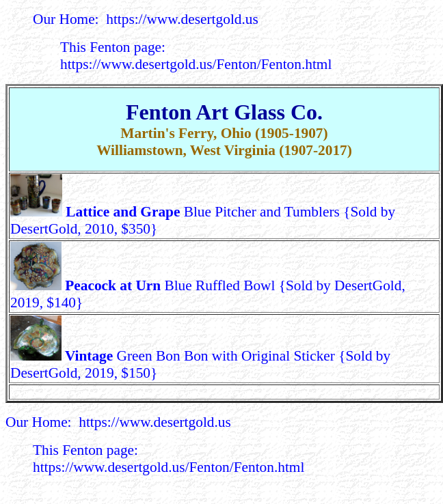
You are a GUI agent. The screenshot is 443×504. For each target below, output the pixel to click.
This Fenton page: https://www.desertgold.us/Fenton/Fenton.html (196, 56)
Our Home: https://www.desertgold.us (146, 19)
